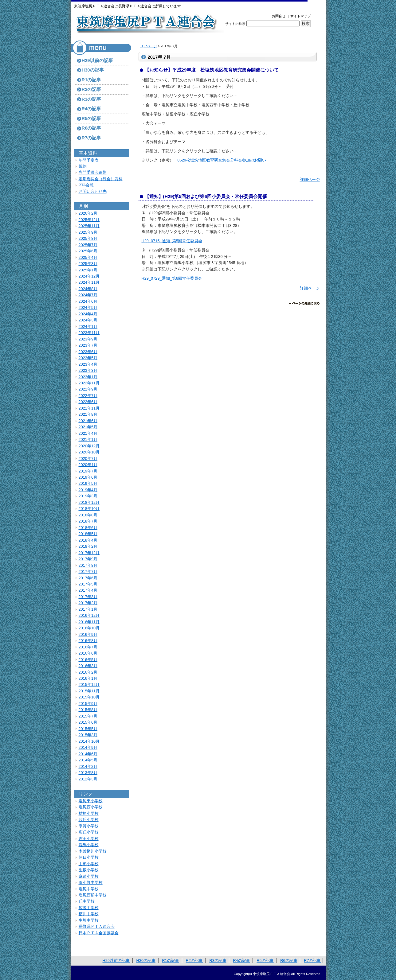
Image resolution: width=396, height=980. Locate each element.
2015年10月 (89, 697)
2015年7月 (88, 716)
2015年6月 (88, 722)
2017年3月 (88, 597)
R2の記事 (92, 89)
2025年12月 (89, 220)
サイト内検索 (235, 24)
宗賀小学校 (89, 826)
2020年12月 (89, 446)
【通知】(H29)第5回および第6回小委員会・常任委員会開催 (206, 196)
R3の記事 (92, 99)
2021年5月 (88, 427)
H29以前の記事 (97, 60)
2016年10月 (89, 628)
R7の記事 (92, 138)
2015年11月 (89, 691)
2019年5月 (88, 483)
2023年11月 (89, 333)
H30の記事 (93, 70)
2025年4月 (88, 257)
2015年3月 (88, 735)
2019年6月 (88, 477)
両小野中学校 (91, 883)
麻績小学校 (89, 876)
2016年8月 (88, 641)
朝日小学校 (89, 857)
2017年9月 (88, 559)
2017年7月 (88, 572)
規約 (83, 166)
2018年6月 (88, 528)
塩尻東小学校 (91, 801)
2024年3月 (88, 320)
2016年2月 (88, 672)
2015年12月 (89, 684)
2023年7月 (88, 345)
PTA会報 (86, 185)
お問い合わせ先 (93, 191)
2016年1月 (88, 678)
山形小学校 (89, 864)
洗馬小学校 (89, 845)
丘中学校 (87, 901)
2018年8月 (88, 515)
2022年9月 (88, 389)
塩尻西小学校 (91, 807)
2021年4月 (88, 433)
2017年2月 (88, 603)
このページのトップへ (304, 303)
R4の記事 (92, 109)
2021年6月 (88, 421)
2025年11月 (89, 226)
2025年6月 (88, 251)
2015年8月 (88, 710)
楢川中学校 (89, 914)
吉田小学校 (89, 839)
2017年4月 (88, 590)
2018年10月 (89, 509)
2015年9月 (88, 704)
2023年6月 (88, 352)
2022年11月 (89, 383)
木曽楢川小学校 (93, 851)
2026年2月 (88, 213)
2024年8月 (88, 289)
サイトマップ (300, 16)
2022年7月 (88, 396)
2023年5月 (88, 358)
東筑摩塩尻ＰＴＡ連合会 (150, 23)
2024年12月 (89, 276)
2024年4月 (88, 314)
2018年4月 (88, 540)
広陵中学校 (89, 908)
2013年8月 (88, 773)
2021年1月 (88, 439)
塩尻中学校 (89, 889)
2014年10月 (89, 741)
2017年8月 (88, 565)
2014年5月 (88, 760)
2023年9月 (88, 339)
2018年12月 (89, 502)
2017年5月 (88, 584)
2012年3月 (88, 779)
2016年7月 (88, 647)
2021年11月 (89, 408)
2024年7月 (88, 295)
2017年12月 (89, 553)
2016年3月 (88, 666)
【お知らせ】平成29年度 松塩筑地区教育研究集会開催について (212, 70)
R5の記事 (92, 119)
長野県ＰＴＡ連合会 (97, 926)
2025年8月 (88, 238)
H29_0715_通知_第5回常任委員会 (172, 241)
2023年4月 (88, 364)
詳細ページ (310, 179)
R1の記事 (92, 80)
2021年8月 (88, 414)
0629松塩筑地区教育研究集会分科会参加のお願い (222, 160)
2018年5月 (88, 534)
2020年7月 (88, 459)
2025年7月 (88, 245)
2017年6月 (88, 578)
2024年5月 (88, 307)
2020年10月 (89, 452)
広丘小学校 (89, 832)
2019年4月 (88, 490)
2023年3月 (88, 370)
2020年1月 (88, 465)
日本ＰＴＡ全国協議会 (99, 933)
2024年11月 (89, 282)
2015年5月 (88, 729)
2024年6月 (88, 301)
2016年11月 (89, 622)
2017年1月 (88, 609)
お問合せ (279, 16)
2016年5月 (88, 660)
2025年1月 (88, 270)
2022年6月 (88, 402)
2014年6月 (88, 754)
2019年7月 (88, 471)
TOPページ (149, 46)
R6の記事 (92, 128)
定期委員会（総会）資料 (101, 179)
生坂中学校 (89, 920)
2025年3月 (88, 264)
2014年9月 (88, 747)
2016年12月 (89, 615)
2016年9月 (88, 634)
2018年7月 (88, 521)
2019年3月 (88, 496)
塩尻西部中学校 (93, 895)
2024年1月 (88, 327)
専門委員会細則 (93, 172)
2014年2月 (88, 766)
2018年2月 (88, 546)
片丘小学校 (89, 820)
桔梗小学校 (89, 813)
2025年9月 (88, 232)
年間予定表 (89, 160)
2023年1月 (88, 377)
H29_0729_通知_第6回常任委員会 (172, 278)
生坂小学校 (89, 870)
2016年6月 (88, 653)
